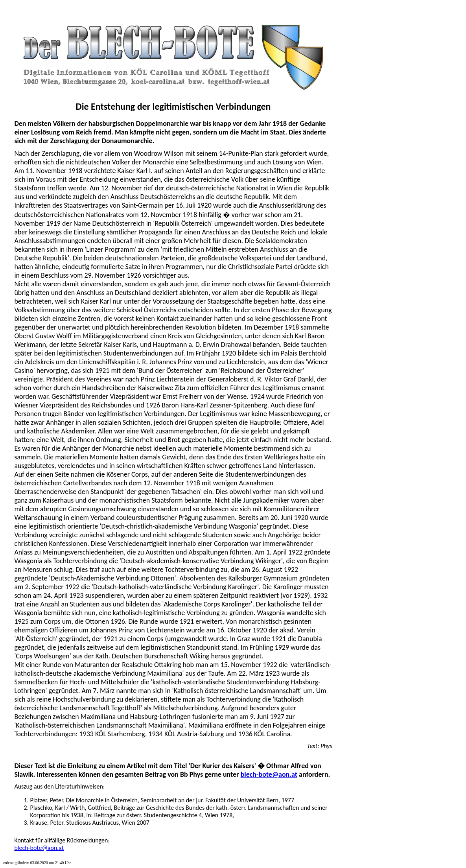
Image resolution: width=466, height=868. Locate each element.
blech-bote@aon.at (269, 774)
